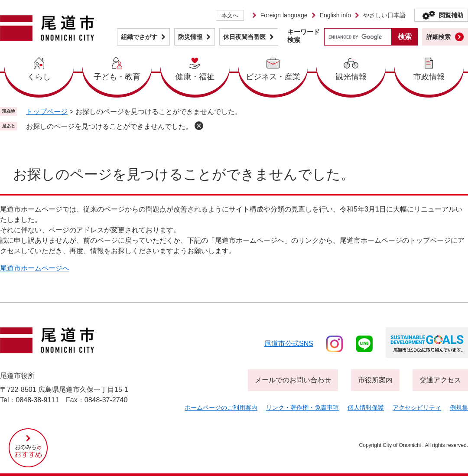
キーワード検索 (304, 36)
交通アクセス (440, 380)
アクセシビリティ (417, 408)
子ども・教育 (117, 77)
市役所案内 (375, 380)
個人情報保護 (366, 408)
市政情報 (429, 77)
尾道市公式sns (289, 344)
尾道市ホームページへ (35, 268)
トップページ (47, 112)
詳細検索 (439, 37)
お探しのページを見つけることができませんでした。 (109, 126)
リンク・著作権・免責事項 (302, 408)
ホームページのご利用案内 (221, 408)
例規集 (459, 408)
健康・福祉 (195, 77)
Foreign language (284, 15)
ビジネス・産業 (273, 77)
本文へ (230, 15)
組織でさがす (139, 37)
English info (335, 15)
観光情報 (351, 77)
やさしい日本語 (384, 15)
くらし (39, 77)
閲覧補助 (451, 15)
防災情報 (190, 37)
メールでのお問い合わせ (293, 380)
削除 (199, 126)
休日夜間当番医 (244, 37)
